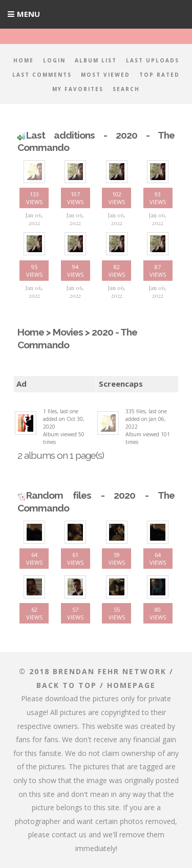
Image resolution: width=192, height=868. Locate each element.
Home (24, 60)
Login (54, 60)
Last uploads (153, 60)
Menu (28, 14)
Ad (22, 384)
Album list (96, 60)
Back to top (67, 685)
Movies (68, 332)
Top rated (159, 75)
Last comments (42, 75)
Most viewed (105, 75)
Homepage (131, 685)
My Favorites (78, 89)
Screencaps (121, 384)
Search (126, 89)
